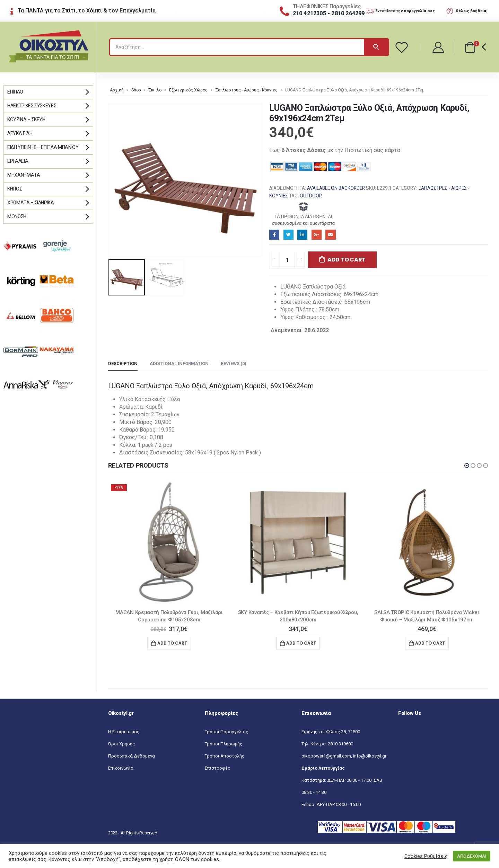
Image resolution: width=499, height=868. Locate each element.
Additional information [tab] (179, 364)
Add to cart (347, 260)
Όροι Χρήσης (121, 744)
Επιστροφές (217, 768)
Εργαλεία (18, 161)
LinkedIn (302, 235)
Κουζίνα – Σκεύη (26, 119)
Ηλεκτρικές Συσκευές (32, 106)
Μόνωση (17, 216)
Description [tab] (123, 364)
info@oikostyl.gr (370, 756)
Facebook (274, 235)
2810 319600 (340, 744)
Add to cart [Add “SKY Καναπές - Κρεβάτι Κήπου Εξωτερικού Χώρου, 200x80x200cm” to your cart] (301, 643)
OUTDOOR (311, 196)
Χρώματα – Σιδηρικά (31, 203)
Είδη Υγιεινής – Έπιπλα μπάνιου (43, 147)
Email (330, 235)
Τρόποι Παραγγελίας (226, 732)
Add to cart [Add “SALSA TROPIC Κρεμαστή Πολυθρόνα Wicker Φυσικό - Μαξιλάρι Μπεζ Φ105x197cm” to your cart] (430, 643)
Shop (136, 90)
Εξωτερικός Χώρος (188, 90)
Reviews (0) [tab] (234, 364)
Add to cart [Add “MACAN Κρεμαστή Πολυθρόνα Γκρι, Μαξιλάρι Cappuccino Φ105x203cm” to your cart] (172, 643)
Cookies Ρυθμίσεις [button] (426, 856)
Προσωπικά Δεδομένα (132, 756)
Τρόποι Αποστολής (225, 756)
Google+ (317, 235)
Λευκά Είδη (20, 133)
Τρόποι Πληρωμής (224, 744)
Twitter (288, 235)
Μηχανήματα (24, 175)
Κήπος (15, 189)
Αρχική (117, 90)
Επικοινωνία (121, 768)
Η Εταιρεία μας (124, 732)
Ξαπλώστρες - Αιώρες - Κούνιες (246, 90)
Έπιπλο (155, 90)
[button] (467, 466)
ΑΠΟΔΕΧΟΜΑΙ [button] (472, 856)
